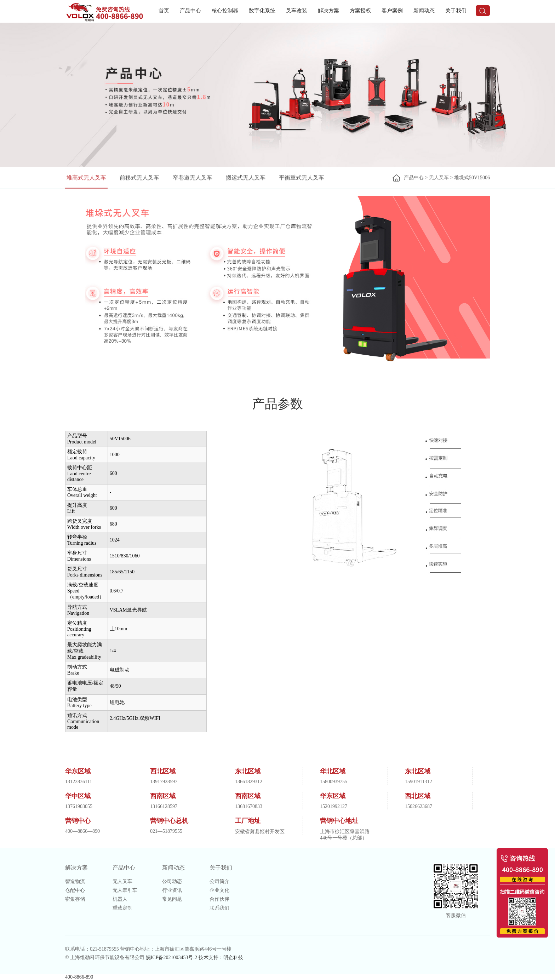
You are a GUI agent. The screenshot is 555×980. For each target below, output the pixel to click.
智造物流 (75, 881)
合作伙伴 (219, 899)
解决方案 (328, 11)
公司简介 (219, 881)
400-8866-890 (79, 977)
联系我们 (219, 908)
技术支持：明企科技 (221, 958)
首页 (164, 11)
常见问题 (172, 899)
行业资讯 (172, 890)
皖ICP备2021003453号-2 (171, 958)
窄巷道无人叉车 (193, 178)
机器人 (120, 899)
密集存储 (75, 899)
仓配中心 (75, 890)
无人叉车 (439, 178)
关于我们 (456, 11)
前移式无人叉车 (139, 178)
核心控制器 (225, 11)
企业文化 (219, 890)
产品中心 (190, 11)
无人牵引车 (125, 890)
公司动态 (172, 881)
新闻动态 (424, 11)
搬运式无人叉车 (246, 178)
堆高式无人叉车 (86, 178)
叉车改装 (297, 11)
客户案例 (392, 11)
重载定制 (122, 908)
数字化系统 (262, 11)
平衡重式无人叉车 (302, 178)
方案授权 (360, 11)
